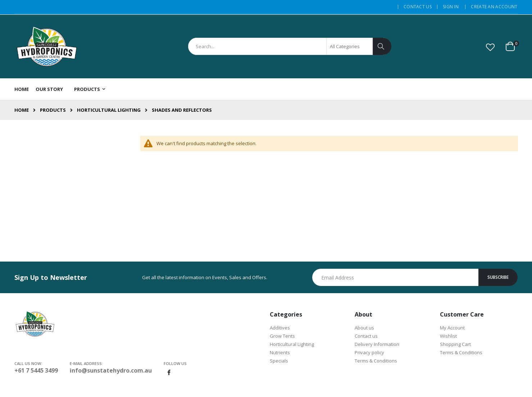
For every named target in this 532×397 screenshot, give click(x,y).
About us (364, 328)
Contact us (366, 336)
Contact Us (418, 7)
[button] (490, 47)
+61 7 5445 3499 (36, 370)
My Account (452, 328)
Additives (280, 328)
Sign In (451, 7)
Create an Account (494, 7)
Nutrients (280, 352)
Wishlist (448, 336)
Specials (279, 361)
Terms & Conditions (376, 361)
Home (22, 110)
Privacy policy (369, 352)
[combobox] (290, 46)
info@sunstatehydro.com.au (111, 370)
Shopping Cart (455, 344)
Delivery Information (377, 344)
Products (53, 110)
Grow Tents (282, 336)
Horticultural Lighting (109, 110)
